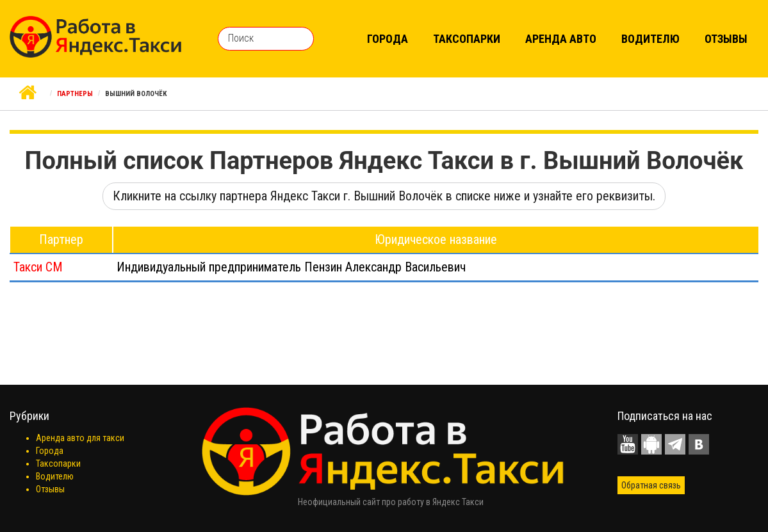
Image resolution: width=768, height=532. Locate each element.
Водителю (650, 39)
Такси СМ (38, 267)
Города (388, 39)
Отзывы (726, 39)
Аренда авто (561, 39)
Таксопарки (467, 39)
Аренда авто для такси (80, 438)
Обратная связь (651, 485)
